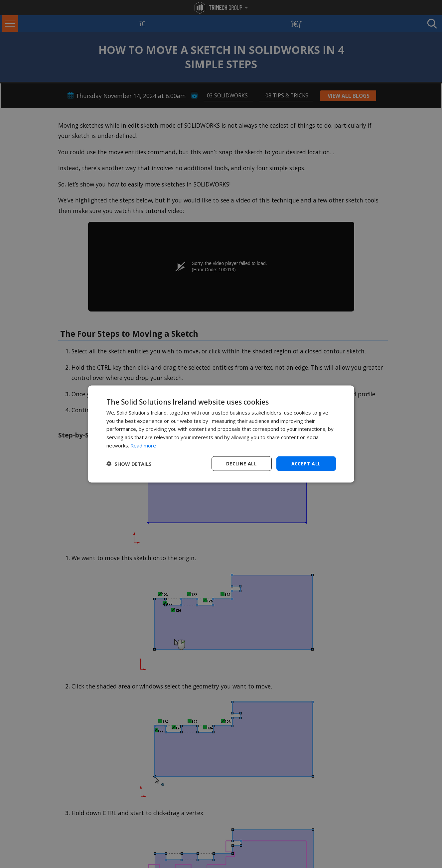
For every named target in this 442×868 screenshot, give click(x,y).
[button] (129, 464)
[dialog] (221, 434)
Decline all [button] (241, 463)
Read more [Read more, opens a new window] (143, 445)
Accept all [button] (306, 463)
